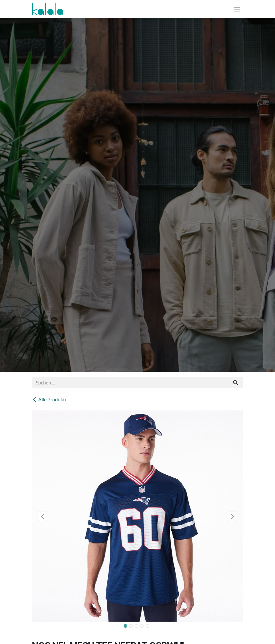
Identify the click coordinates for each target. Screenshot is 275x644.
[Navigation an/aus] (237, 9)
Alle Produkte (50, 399)
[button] (43, 516)
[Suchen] (236, 383)
